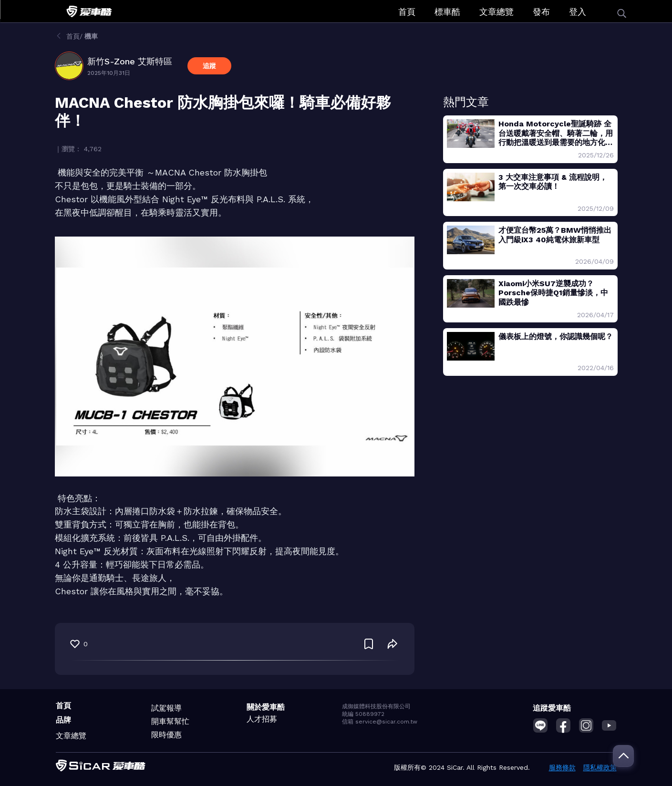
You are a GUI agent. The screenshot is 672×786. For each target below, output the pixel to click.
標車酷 (447, 12)
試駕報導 (166, 708)
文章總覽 (496, 12)
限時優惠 (166, 735)
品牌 (63, 720)
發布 (541, 12)
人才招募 (262, 719)
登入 (578, 12)
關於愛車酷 (266, 707)
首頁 (407, 12)
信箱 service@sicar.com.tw (380, 722)
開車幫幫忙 (170, 721)
